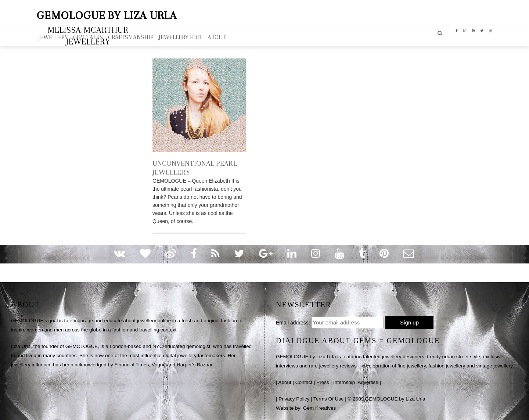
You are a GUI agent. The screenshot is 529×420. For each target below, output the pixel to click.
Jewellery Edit (181, 37)
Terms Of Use (329, 399)
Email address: (293, 323)
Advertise (368, 382)
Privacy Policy (294, 399)
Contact (304, 382)
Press (323, 382)
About (285, 382)
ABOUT (217, 37)
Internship (344, 382)
